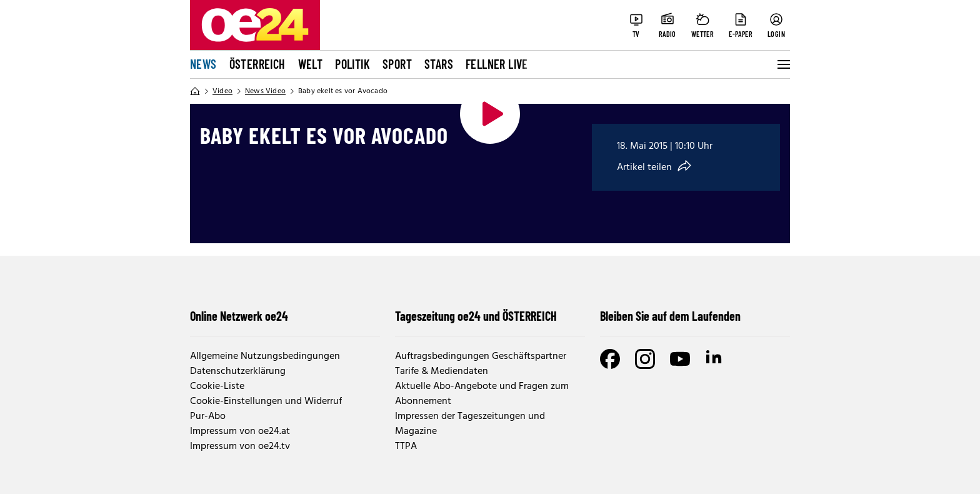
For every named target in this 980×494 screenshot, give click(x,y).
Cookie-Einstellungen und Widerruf (266, 401)
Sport (397, 64)
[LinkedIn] (715, 359)
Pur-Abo (208, 416)
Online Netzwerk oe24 (239, 316)
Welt (311, 64)
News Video (265, 91)
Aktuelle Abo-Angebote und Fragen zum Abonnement (482, 394)
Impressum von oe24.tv (240, 446)
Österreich (257, 64)
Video (222, 91)
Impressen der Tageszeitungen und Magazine (470, 424)
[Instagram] (645, 359)
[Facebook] (610, 359)
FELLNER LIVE (497, 64)
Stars (439, 64)
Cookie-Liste (217, 386)
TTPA (406, 446)
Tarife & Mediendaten (442, 371)
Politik (352, 64)
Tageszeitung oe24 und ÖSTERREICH (476, 316)
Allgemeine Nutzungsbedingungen (265, 356)
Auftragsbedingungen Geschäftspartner (481, 356)
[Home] (195, 91)
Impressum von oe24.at (240, 431)
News (203, 64)
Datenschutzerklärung (238, 371)
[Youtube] (680, 359)
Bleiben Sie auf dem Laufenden (670, 316)
